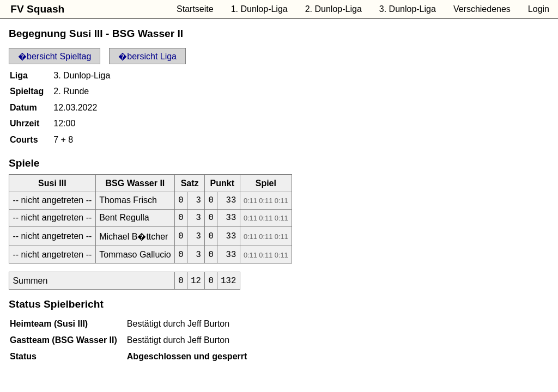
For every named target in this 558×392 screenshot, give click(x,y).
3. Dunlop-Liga (408, 9)
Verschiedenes (482, 9)
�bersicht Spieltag (54, 56)
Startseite (195, 9)
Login (539, 9)
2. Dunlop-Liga (333, 9)
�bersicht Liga (147, 56)
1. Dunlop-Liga (259, 9)
